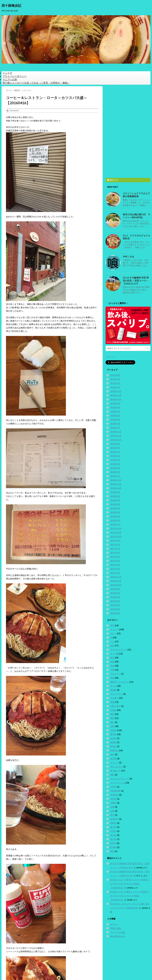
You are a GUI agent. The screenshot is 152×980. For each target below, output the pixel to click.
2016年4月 (115, 609)
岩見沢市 (114, 819)
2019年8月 (115, 448)
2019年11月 (116, 436)
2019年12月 (116, 432)
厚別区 (113, 746)
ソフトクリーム (117, 783)
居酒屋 (113, 690)
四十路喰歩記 (11, 6)
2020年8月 (115, 407)
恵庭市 (113, 823)
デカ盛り (114, 698)
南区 (112, 722)
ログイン (114, 924)
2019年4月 (115, 464)
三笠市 (113, 787)
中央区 (113, 710)
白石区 (113, 738)
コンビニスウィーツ (120, 779)
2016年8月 (115, 593)
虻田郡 (113, 847)
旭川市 (113, 827)
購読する (112, 180)
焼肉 (112, 678)
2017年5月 (115, 557)
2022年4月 (115, 375)
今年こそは (128, 257)
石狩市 (113, 843)
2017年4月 (115, 561)
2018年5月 (115, 508)
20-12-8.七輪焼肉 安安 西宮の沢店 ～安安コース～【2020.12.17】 (136, 281)
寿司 (112, 625)
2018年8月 (115, 496)
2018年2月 (115, 520)
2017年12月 (116, 528)
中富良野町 (115, 791)
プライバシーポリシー (15, 76)
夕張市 (113, 799)
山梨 (112, 811)
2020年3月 (115, 420)
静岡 (112, 851)
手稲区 (113, 730)
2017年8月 (115, 545)
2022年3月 (115, 379)
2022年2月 (115, 383)
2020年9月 (115, 403)
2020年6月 (115, 416)
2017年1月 (115, 573)
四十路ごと (115, 771)
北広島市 (114, 795)
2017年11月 (116, 532)
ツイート (110, 357)
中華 (112, 670)
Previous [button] (4, 43)
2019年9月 (115, 444)
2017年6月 (115, 553)
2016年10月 (116, 585)
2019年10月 (116, 440)
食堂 (112, 658)
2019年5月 (115, 460)
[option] (76, 39)
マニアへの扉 (10, 79)
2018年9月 (115, 492)
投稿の (115, 928)
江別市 (113, 831)
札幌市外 (114, 750)
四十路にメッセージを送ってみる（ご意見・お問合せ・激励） (36, 83)
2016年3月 (115, 613)
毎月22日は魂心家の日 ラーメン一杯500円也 (137, 216)
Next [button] (148, 43)
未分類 (113, 758)
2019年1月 (115, 476)
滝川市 (113, 835)
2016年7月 (115, 597)
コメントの (118, 932)
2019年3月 (115, 468)
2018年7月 (115, 500)
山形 (112, 807)
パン (112, 642)
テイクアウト (116, 694)
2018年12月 (116, 480)
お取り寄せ (115, 706)
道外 (112, 754)
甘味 (112, 646)
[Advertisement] (128, 131)
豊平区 (113, 734)
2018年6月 (115, 504)
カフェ (113, 686)
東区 (112, 714)
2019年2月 (115, 472)
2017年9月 (115, 541)
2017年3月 (115, 565)
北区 (112, 726)
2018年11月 (116, 484)
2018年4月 (115, 512)
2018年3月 (115, 516)
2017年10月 (116, 537)
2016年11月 (116, 581)
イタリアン (115, 674)
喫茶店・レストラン (120, 682)
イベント (114, 763)
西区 (112, 718)
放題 (112, 702)
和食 (112, 662)
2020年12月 (116, 391)
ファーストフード (118, 650)
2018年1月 (115, 524)
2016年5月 (115, 605)
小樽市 (113, 803)
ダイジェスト (116, 767)
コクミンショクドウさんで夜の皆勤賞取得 (136, 195)
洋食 (112, 666)
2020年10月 (116, 399)
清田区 (113, 742)
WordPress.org (117, 936)
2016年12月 (116, 577)
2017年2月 (115, 569)
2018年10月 (116, 488)
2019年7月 (115, 452)
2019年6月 (115, 456)
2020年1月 (115, 428)
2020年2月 (115, 424)
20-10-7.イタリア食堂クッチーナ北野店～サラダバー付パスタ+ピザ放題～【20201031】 (130, 884)
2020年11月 (116, 395)
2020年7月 (115, 412)
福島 (112, 775)
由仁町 (113, 839)
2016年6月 (115, 601)
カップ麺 (114, 654)
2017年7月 (115, 549)
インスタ (7, 73)
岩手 (112, 815)
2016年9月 (115, 589)
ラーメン (114, 629)
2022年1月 (115, 387)
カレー (113, 633)
